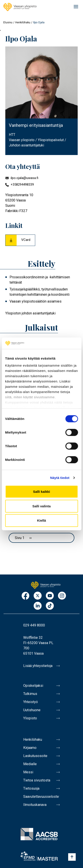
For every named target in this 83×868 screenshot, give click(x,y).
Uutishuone (32, 710)
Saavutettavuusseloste (41, 797)
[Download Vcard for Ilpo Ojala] (20, 240)
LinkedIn (38, 606)
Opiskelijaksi (33, 686)
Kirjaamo (30, 748)
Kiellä (41, 520)
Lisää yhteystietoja (38, 666)
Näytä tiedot (60, 478)
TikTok (50, 606)
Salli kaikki (41, 492)
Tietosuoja (31, 788)
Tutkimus (30, 694)
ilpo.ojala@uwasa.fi (24, 178)
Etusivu (8, 22)
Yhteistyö (31, 702)
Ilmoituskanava (35, 805)
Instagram (62, 596)
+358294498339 (22, 185)
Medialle (30, 764)
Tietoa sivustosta (37, 780)
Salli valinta (41, 506)
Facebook (25, 596)
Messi (28, 772)
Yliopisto (30, 718)
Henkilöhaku (23, 22)
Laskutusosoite (35, 756)
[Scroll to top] (72, 857)
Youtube (50, 596)
